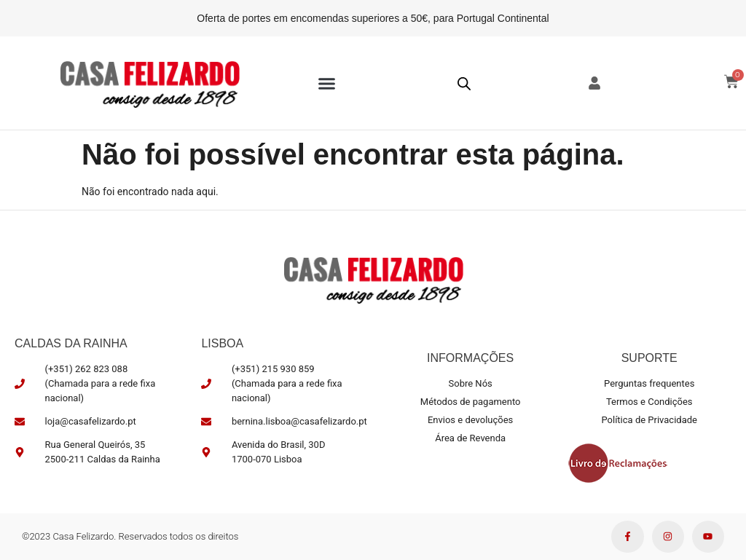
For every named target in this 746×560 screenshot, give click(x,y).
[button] (327, 83)
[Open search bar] (464, 83)
